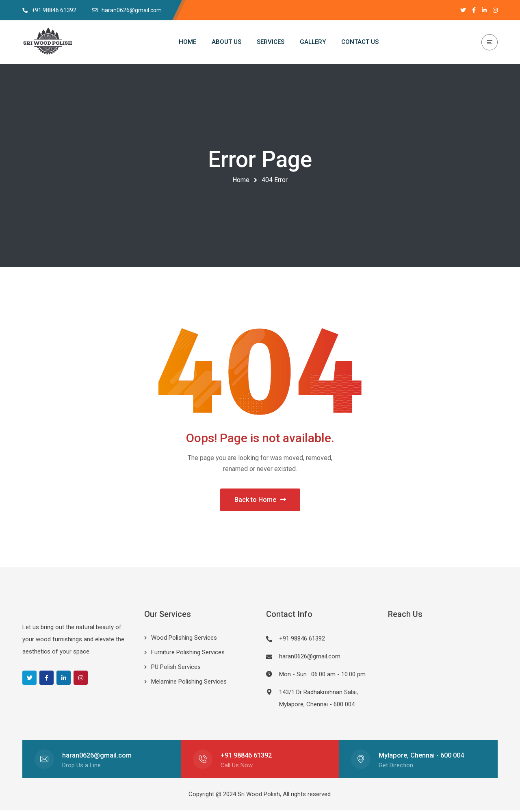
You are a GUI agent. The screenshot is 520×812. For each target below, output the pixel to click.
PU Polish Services (176, 669)
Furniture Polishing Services (188, 654)
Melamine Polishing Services (189, 683)
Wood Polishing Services (184, 639)
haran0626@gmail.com (310, 658)
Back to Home (260, 500)
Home (241, 180)
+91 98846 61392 (246, 757)
